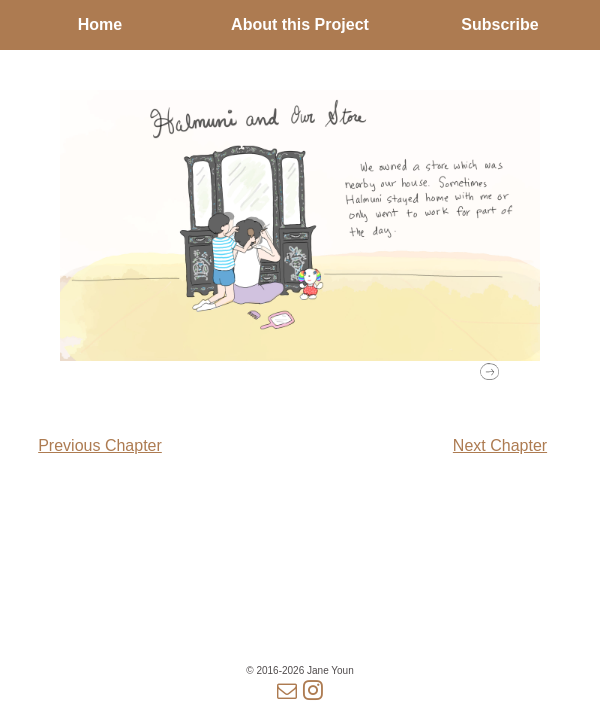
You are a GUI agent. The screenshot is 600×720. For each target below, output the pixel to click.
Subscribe (499, 24)
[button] (489, 371)
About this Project (300, 24)
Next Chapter (500, 445)
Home (100, 24)
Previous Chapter (100, 445)
